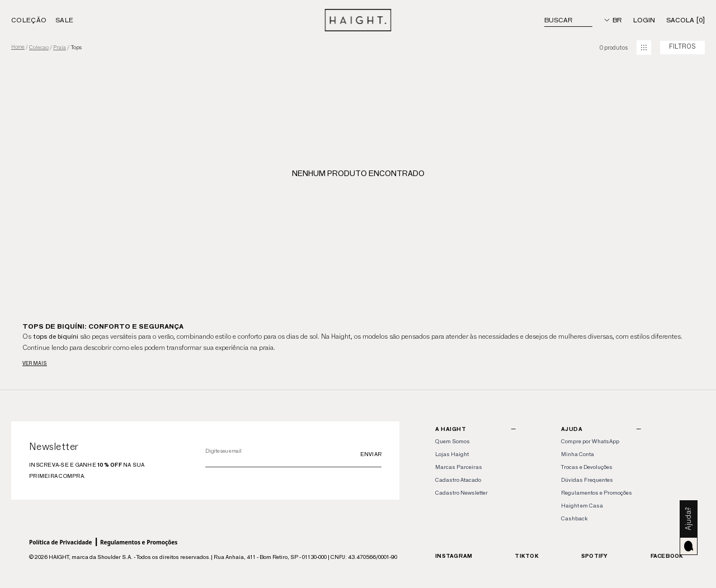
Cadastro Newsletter (461, 493)
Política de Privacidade (61, 542)
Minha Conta (578, 454)
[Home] (358, 20)
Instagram (454, 556)
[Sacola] (686, 20)
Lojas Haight (452, 454)
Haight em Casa (582, 506)
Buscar (559, 20)
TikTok (527, 556)
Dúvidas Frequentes (587, 480)
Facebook (667, 556)
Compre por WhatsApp (590, 441)
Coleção (29, 20)
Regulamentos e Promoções (139, 542)
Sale (64, 20)
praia (60, 48)
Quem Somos (453, 441)
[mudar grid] (644, 48)
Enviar (371, 454)
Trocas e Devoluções (587, 467)
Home (18, 47)
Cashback (574, 518)
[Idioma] (613, 20)
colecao (39, 48)
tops (76, 48)
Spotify (595, 556)
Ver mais (35, 363)
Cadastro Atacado (458, 480)
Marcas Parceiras (459, 467)
